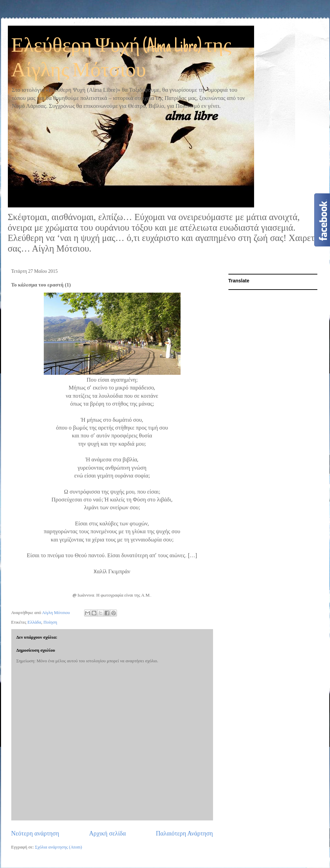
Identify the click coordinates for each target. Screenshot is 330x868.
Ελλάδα (34, 622)
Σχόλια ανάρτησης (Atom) (58, 847)
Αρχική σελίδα (107, 833)
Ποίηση (50, 622)
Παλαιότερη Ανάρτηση (184, 833)
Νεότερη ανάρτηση (35, 833)
